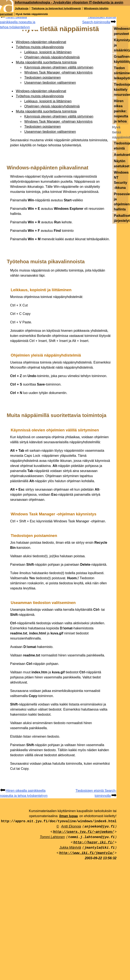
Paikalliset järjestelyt (121, 218)
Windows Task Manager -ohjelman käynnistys (58, 72)
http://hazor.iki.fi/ (94, 843)
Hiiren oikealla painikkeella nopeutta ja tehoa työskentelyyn (18, 22)
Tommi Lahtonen (52, 837)
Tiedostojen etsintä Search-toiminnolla (99, 20)
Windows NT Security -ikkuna (121, 180)
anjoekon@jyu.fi (100, 827)
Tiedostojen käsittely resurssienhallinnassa (121, 90)
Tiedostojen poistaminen (43, 78)
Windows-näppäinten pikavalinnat (41, 42)
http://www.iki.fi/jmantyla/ (86, 853)
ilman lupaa (68, 816)
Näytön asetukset (121, 164)
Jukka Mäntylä (70, 848)
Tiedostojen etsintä (121, 146)
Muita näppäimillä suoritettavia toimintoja (46, 62)
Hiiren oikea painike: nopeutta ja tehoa (121, 111)
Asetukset (121, 155)
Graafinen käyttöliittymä (121, 59)
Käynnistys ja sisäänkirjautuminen (121, 45)
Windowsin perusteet (121, 31)
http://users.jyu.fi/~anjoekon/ (84, 832)
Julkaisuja (22, 8)
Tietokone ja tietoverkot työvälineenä (56, 8)
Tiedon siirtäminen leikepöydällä (121, 73)
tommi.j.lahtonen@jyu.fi (91, 837)
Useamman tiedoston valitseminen (50, 83)
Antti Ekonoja (71, 826)
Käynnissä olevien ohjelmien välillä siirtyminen (59, 67)
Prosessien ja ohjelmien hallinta (121, 202)
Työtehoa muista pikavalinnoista (40, 47)
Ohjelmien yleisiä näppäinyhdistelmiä (52, 57)
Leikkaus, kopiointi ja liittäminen (48, 52)
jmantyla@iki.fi (100, 848)
